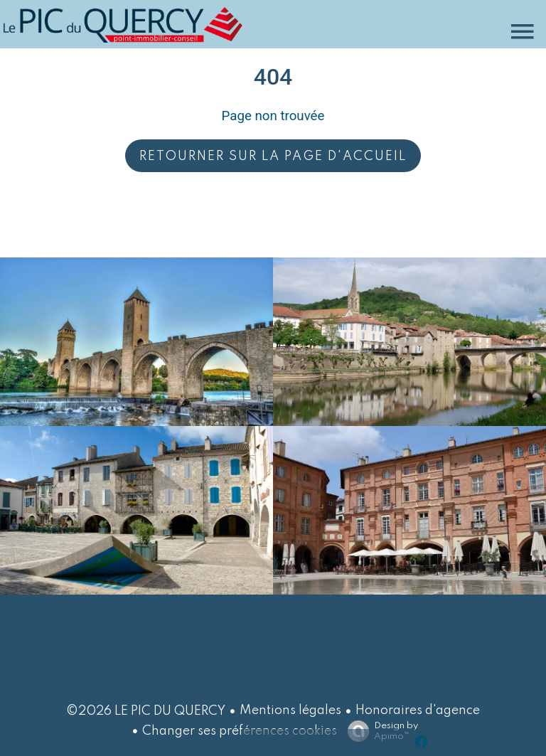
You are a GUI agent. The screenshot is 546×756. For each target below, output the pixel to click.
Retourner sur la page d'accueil (273, 156)
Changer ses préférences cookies (240, 731)
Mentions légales (290, 710)
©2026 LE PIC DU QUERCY (146, 711)
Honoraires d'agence (418, 710)
